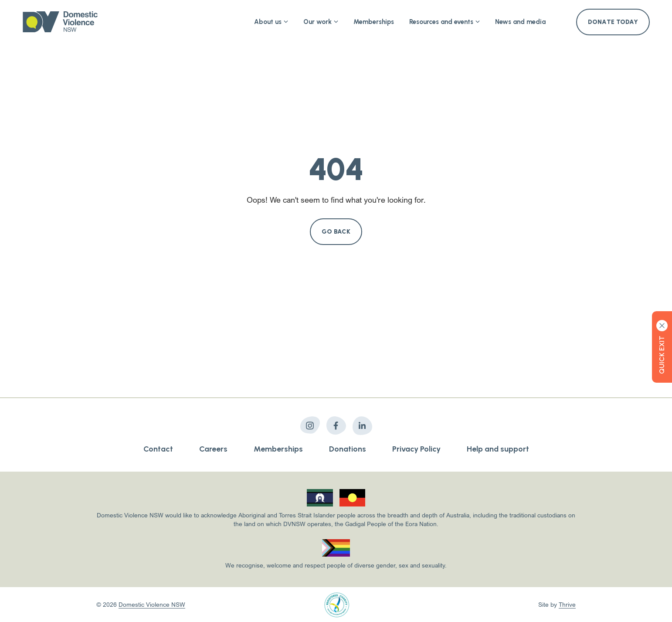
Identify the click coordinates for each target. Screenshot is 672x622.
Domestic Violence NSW (152, 604)
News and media (520, 22)
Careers (213, 449)
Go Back (336, 232)
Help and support (498, 449)
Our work (321, 22)
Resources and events (445, 22)
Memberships (374, 22)
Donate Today (613, 22)
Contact (158, 449)
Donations (348, 449)
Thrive (567, 604)
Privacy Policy (416, 449)
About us (271, 22)
